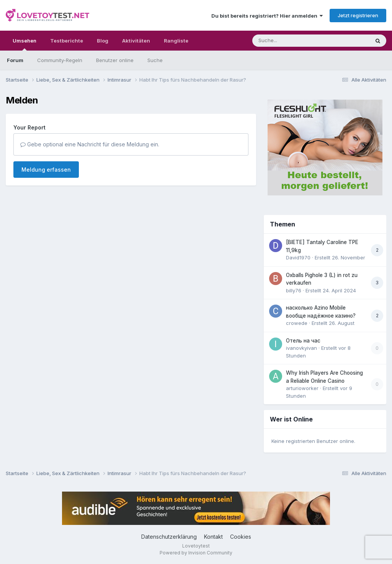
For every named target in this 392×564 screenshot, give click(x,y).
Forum (15, 60)
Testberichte (67, 41)
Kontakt (213, 537)
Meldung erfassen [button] (46, 170)
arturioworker (302, 388)
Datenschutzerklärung (169, 537)
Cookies (241, 537)
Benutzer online (115, 60)
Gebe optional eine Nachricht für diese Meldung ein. (90, 144)
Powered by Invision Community (196, 553)
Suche (155, 60)
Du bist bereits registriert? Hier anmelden (267, 16)
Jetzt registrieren (358, 15)
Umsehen (24, 44)
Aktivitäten (136, 41)
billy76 (294, 290)
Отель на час (303, 341)
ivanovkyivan (301, 348)
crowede (297, 323)
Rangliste (176, 41)
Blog (103, 41)
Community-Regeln (60, 60)
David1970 (298, 257)
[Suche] (295, 41)
